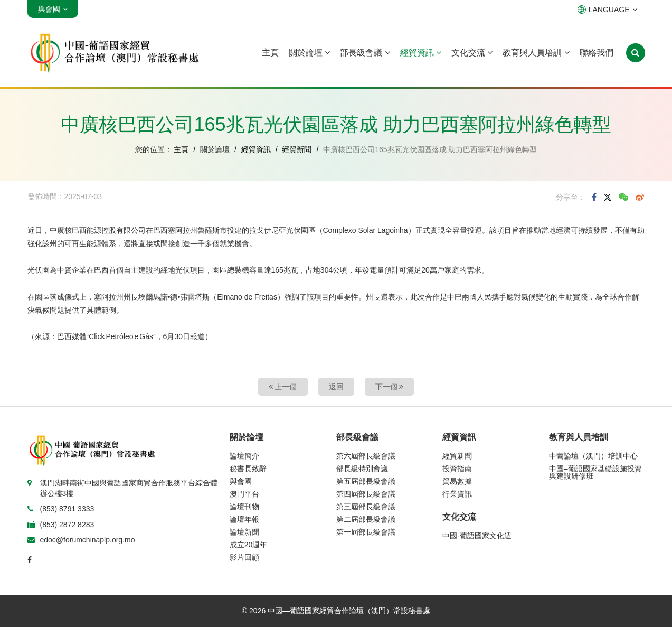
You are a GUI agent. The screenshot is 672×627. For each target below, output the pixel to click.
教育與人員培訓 (536, 53)
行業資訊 (457, 494)
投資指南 (457, 469)
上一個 (283, 387)
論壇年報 (244, 519)
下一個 (390, 387)
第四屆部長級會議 (366, 494)
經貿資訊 (421, 53)
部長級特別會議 (362, 469)
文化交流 (472, 53)
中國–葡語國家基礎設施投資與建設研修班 (595, 472)
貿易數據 (457, 481)
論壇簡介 (244, 456)
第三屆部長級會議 (366, 507)
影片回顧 (244, 557)
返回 (336, 387)
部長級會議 (365, 53)
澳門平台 (244, 494)
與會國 (241, 481)
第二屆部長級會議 (366, 519)
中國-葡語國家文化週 (477, 536)
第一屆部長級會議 (366, 532)
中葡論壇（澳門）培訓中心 (593, 456)
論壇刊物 (244, 507)
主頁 (270, 53)
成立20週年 (249, 545)
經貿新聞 (297, 149)
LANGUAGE (607, 10)
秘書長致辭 (248, 469)
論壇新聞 (244, 532)
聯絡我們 (597, 53)
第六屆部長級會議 (366, 456)
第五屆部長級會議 (366, 481)
